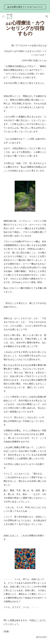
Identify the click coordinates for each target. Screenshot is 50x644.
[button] (3, 16)
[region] (25, 6)
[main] (25, 28)
